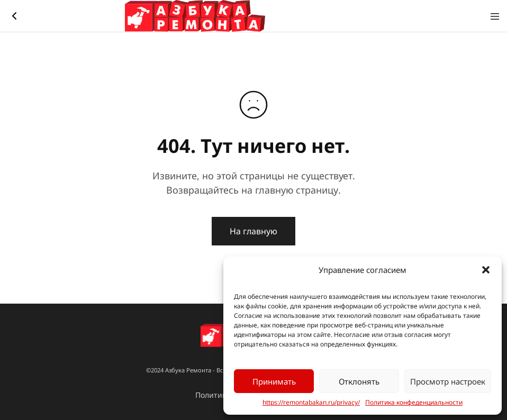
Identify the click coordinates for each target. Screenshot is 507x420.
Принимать (274, 381)
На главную (253, 231)
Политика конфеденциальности (414, 403)
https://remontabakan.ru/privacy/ (311, 403)
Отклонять (359, 381)
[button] (486, 270)
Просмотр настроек (448, 381)
